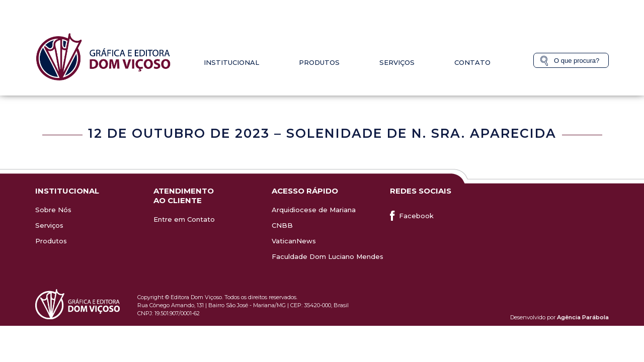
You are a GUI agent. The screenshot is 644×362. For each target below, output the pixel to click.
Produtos (319, 62)
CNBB (282, 225)
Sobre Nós (53, 210)
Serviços (397, 62)
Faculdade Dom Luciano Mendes (328, 256)
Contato (472, 62)
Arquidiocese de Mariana (314, 210)
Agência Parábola (583, 317)
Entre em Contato (184, 219)
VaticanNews (294, 241)
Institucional (231, 62)
